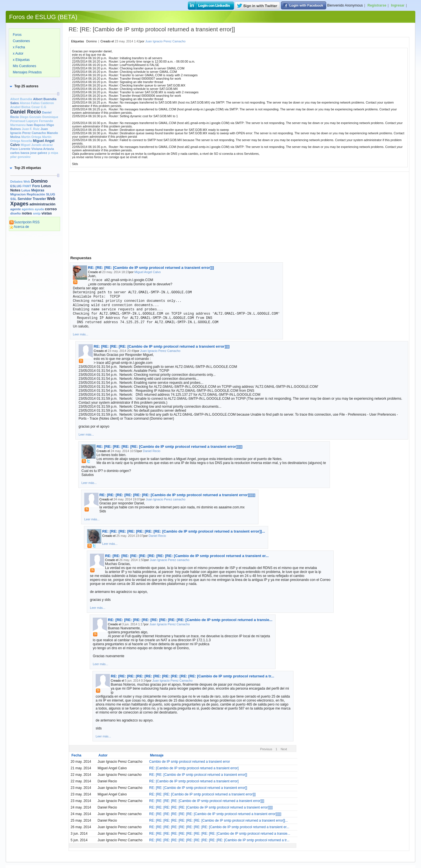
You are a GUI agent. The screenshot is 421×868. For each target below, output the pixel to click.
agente (16, 209)
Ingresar (398, 5)
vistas (47, 213)
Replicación (36, 194)
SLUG (51, 194)
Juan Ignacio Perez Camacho (165, 41)
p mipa (53, 153)
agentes (28, 209)
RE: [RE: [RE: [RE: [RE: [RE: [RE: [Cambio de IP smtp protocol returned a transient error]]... (184, 531)
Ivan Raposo (36, 125)
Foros (17, 35)
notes (27, 213)
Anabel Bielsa (20, 107)
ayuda (39, 209)
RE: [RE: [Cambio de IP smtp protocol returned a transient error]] (198, 775)
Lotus (26, 190)
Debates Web (20, 182)
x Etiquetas (21, 60)
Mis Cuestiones (24, 66)
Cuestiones (21, 41)
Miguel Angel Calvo (147, 272)
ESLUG (16, 186)
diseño (16, 213)
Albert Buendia (21, 99)
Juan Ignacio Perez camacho (166, 499)
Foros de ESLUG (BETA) (43, 17)
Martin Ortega (31, 137)
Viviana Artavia (43, 149)
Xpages (19, 204)
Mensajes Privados (27, 72)
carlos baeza (20, 153)
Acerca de (19, 227)
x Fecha (19, 47)
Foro (36, 186)
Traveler (39, 199)
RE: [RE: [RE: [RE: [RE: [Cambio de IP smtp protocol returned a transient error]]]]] (170, 447)
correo (51, 209)
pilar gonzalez (20, 157)
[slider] (58, 94)
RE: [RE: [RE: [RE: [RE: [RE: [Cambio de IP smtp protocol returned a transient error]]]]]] (177, 495)
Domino (39, 181)
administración (42, 204)
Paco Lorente (20, 149)
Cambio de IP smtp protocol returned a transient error (190, 762)
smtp (37, 213)
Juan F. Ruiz (31, 129)
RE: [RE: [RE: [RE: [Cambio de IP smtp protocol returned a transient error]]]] (162, 346)
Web (51, 199)
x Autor (18, 53)
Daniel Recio (26, 112)
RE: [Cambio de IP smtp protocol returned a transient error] (194, 768)
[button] (24, 86)
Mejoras (38, 190)
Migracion (18, 194)
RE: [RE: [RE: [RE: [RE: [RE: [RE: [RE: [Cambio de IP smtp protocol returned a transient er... (187, 556)
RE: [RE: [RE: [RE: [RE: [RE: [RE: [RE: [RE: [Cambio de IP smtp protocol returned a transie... (190, 620)
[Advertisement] (34, 321)
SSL (13, 199)
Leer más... (81, 334)
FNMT (27, 186)
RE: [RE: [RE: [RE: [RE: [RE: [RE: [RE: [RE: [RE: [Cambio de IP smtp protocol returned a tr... (192, 676)
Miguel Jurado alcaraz (37, 145)
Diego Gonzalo (31, 117)
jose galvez (39, 153)
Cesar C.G (39, 107)
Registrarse (377, 5)
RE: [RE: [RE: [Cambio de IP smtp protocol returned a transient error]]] (151, 268)
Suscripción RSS (24, 222)
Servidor (25, 199)
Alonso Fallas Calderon (37, 103)
